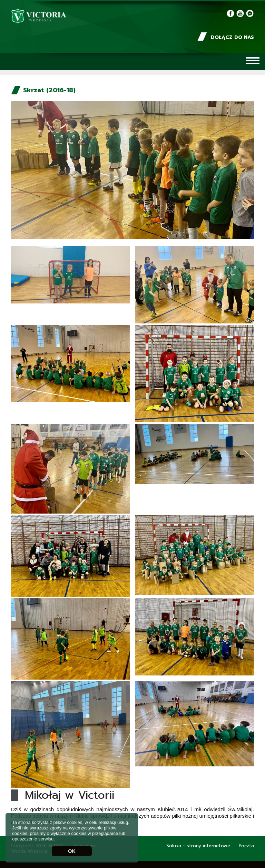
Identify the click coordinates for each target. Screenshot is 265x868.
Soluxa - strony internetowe (198, 846)
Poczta (246, 846)
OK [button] (72, 851)
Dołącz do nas (226, 37)
